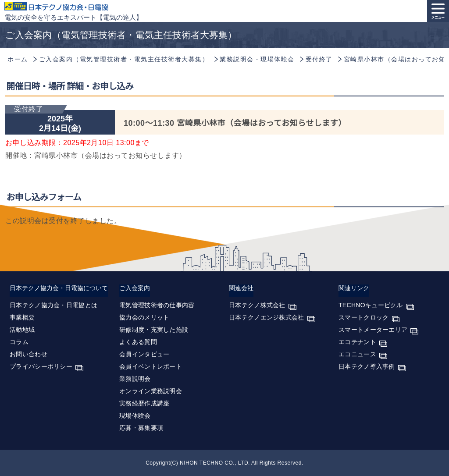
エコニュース (357, 354)
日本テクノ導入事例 (367, 366)
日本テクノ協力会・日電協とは (53, 305)
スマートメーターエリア (373, 330)
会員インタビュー (144, 354)
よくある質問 (138, 342)
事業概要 (22, 317)
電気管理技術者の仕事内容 (157, 305)
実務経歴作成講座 (144, 403)
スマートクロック (363, 317)
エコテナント (357, 342)
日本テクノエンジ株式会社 (267, 317)
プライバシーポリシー (41, 366)
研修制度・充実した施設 (154, 330)
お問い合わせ (29, 354)
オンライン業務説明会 (151, 391)
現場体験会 (135, 416)
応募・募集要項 (141, 428)
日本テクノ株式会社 (257, 305)
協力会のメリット (144, 317)
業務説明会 (135, 379)
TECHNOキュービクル (371, 305)
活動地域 (22, 330)
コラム (19, 342)
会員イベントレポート (151, 366)
